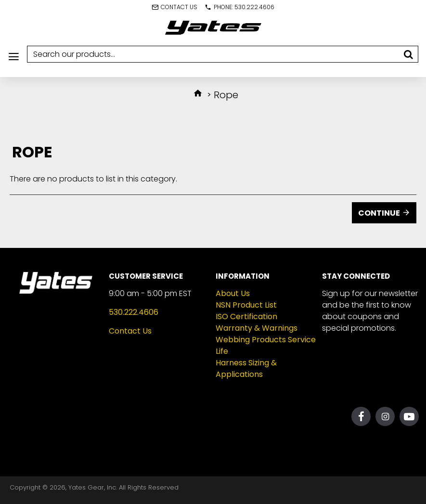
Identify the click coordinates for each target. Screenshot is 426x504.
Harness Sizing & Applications (246, 368)
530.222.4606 (134, 312)
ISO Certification (246, 317)
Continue (379, 213)
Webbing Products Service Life (266, 345)
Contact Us (130, 331)
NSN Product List (246, 305)
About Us (233, 293)
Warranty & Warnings (257, 328)
